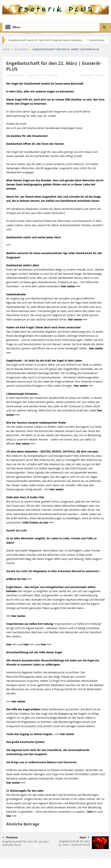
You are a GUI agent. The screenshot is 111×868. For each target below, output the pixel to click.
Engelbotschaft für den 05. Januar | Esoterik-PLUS (26, 843)
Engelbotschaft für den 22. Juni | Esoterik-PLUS (74, 843)
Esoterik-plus (97, 40)
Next (85, 837)
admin (21, 75)
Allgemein (52, 75)
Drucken (87, 75)
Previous (10, 838)
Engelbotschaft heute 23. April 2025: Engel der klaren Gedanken (45, 40)
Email (100, 75)
